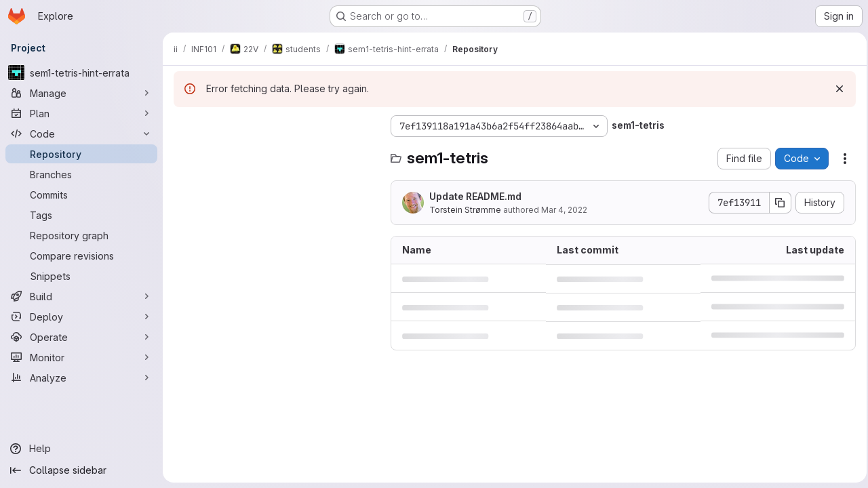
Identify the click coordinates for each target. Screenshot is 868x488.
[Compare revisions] (81, 256)
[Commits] (81, 195)
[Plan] (81, 113)
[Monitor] (81, 357)
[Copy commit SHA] (776, 203)
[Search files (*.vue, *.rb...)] (275, 153)
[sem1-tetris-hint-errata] (81, 73)
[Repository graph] (81, 235)
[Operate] (81, 337)
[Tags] (81, 215)
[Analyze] (81, 378)
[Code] (81, 134)
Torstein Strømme (465, 210)
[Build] (81, 296)
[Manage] (81, 93)
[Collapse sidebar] (81, 470)
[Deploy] (81, 317)
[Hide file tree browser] (184, 126)
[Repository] (81, 154)
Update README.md (475, 196)
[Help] (81, 449)
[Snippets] (81, 276)
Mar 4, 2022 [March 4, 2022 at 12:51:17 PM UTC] (564, 210)
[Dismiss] (835, 89)
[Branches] (81, 174)
